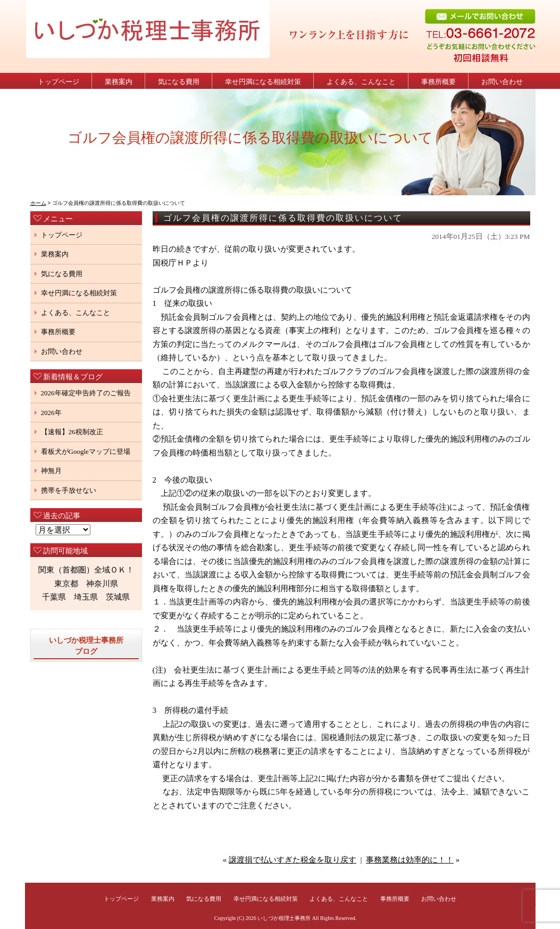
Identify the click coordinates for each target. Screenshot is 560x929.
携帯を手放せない (69, 490)
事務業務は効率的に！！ (410, 860)
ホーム (38, 203)
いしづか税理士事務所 (284, 918)
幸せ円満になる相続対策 (263, 82)
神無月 (51, 471)
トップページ (58, 82)
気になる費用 (179, 82)
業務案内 (119, 82)
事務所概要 (438, 82)
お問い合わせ (502, 82)
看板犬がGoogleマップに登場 (86, 451)
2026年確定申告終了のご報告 (86, 393)
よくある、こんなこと (361, 82)
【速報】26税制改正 (76, 432)
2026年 (51, 413)
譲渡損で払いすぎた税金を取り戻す (292, 860)
